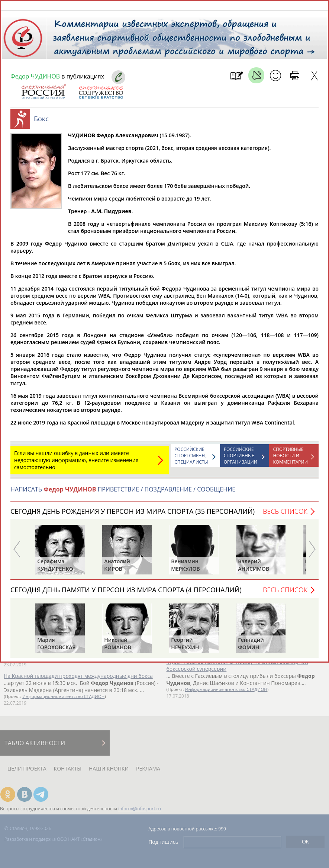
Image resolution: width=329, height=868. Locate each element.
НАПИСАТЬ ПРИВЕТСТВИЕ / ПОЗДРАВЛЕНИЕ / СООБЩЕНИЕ (123, 493)
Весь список (285, 515)
